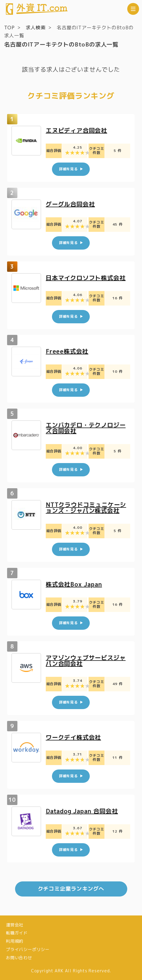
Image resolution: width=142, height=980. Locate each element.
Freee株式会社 (67, 351)
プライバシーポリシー (28, 949)
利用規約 (15, 941)
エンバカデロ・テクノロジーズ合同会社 (86, 428)
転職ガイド (17, 933)
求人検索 (36, 28)
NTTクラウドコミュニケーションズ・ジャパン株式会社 (86, 507)
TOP (9, 28)
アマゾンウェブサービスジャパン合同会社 (86, 661)
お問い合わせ (19, 958)
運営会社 (15, 925)
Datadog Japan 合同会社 (82, 811)
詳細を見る (68, 169)
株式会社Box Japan (74, 584)
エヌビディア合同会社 (76, 130)
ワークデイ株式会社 (73, 737)
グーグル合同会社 (70, 204)
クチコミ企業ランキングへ (71, 889)
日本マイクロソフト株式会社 (86, 278)
